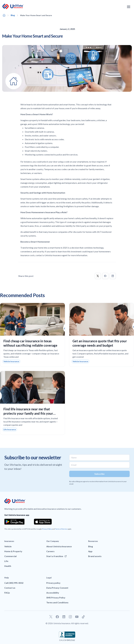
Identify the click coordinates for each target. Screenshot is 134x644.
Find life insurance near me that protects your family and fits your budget (28, 413)
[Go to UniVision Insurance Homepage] (13, 6)
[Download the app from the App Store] (43, 522)
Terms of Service (61, 529)
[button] (98, 276)
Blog (13, 15)
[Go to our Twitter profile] (51, 617)
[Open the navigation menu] (129, 7)
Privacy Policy (47, 529)
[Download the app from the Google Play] (14, 522)
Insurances (9, 541)
